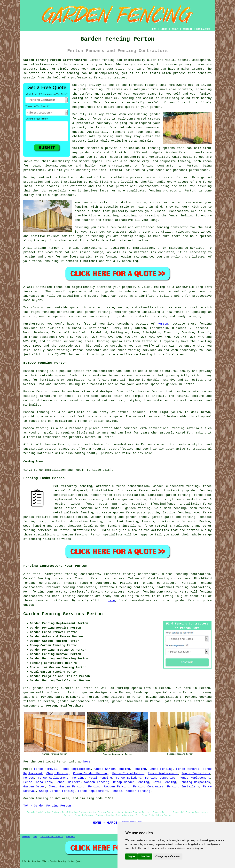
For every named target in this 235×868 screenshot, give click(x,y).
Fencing (140, 769)
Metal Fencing (100, 778)
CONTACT (187, 29)
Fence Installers (196, 773)
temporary (69, 486)
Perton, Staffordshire (65, 706)
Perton (163, 324)
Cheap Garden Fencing (112, 769)
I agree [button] (131, 856)
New (35, 837)
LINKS (164, 29)
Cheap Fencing (161, 769)
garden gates (162, 517)
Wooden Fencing (97, 782)
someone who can (94, 508)
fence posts (97, 504)
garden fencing (188, 601)
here (111, 601)
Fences (29, 778)
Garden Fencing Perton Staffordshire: (55, 60)
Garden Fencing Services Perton (63, 614)
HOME (154, 29)
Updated (70, 837)
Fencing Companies (160, 778)
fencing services (37, 530)
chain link (115, 521)
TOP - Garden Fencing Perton (47, 806)
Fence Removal (46, 769)
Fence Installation (128, 773)
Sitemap (26, 837)
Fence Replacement (76, 769)
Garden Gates (34, 787)
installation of (105, 491)
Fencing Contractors (52, 837)
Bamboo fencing (36, 371)
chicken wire (168, 521)
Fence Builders (129, 778)
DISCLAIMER (203, 29)
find (37, 574)
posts (141, 513)
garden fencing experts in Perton (63, 688)
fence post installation (124, 495)
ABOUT (175, 29)
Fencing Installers (183, 787)
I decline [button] (145, 856)
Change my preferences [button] (168, 856)
